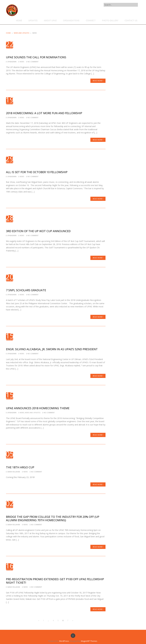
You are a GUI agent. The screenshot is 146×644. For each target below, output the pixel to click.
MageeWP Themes (89, 641)
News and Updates (22, 33)
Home (8, 33)
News (22, 62)
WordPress (64, 641)
